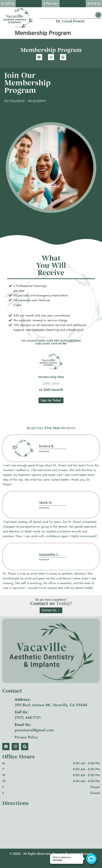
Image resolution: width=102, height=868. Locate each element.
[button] (98, 15)
